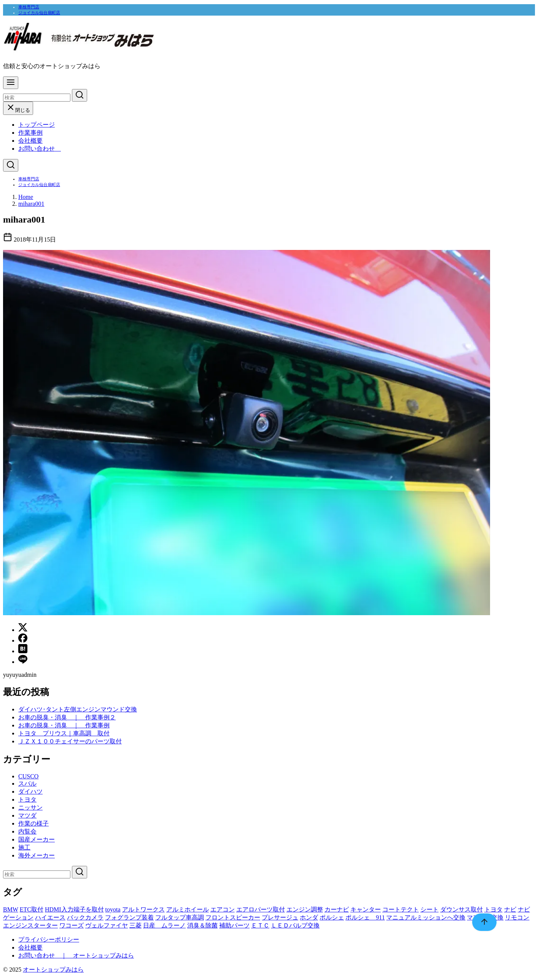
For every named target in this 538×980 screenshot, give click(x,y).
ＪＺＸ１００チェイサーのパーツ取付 (70, 741)
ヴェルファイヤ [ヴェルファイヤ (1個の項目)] (107, 925)
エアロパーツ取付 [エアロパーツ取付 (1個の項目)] (261, 909)
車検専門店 (29, 7)
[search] (80, 95)
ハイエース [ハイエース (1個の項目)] (50, 917)
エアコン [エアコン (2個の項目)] (223, 909)
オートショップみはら (53, 970)
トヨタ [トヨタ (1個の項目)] (493, 909)
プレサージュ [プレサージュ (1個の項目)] (280, 917)
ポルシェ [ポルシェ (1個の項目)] (332, 917)
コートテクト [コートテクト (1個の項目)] (401, 909)
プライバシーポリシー (49, 939)
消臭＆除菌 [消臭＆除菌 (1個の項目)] (202, 925)
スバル (27, 784)
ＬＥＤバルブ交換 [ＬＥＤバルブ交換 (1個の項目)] (295, 925)
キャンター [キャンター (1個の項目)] (366, 909)
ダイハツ (30, 791)
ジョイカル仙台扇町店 (39, 13)
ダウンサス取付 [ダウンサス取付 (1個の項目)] (462, 909)
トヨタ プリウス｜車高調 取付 (64, 733)
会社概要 (30, 141)
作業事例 (30, 133)
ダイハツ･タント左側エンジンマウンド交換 (78, 709)
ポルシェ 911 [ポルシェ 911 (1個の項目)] (365, 917)
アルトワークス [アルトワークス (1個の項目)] (143, 909)
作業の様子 (33, 823)
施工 (24, 847)
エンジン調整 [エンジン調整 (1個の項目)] (305, 909)
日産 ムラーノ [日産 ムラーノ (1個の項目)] (164, 925)
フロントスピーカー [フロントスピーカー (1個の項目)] (233, 917)
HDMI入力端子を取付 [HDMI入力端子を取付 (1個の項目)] (74, 909)
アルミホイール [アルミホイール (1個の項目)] (188, 909)
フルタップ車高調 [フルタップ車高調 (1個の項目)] (180, 917)
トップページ (37, 125)
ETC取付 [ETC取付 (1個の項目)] (32, 909)
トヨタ (27, 799)
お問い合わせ (40, 149)
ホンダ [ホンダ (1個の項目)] (309, 917)
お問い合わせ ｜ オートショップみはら (76, 955)
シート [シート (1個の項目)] (430, 909)
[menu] (11, 83)
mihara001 (31, 204)
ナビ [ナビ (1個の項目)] (510, 909)
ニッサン (30, 807)
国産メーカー (37, 839)
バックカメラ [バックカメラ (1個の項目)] (85, 917)
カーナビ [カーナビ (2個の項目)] (337, 909)
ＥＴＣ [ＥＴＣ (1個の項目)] (260, 925)
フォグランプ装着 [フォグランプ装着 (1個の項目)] (129, 917)
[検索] (37, 98)
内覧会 (27, 831)
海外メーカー (37, 855)
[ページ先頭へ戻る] (481, 922)
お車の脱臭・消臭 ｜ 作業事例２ (67, 717)
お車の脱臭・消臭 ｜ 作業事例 (64, 725)
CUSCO (28, 776)
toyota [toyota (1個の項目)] (113, 909)
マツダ (27, 815)
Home (26, 197)
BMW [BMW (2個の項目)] (11, 909)
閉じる (18, 110)
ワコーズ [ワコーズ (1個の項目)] (72, 925)
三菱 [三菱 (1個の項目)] (135, 925)
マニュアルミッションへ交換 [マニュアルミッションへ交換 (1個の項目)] (426, 917)
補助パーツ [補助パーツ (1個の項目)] (234, 925)
